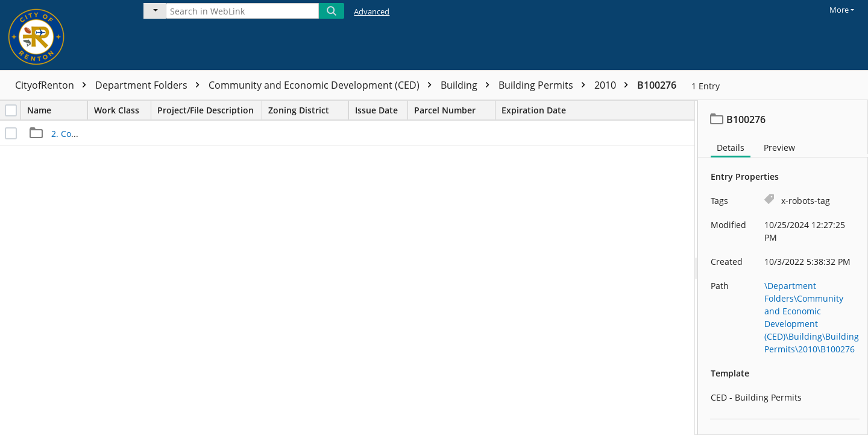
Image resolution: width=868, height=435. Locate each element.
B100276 (657, 85)
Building (468, 85)
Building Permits (545, 85)
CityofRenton (54, 85)
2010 (614, 85)
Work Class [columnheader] (122, 110)
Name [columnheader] (57, 110)
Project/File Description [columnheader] (209, 110)
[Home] (63, 35)
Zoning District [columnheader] (308, 110)
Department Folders (150, 85)
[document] (783, 268)
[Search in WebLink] (242, 11)
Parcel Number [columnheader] (454, 110)
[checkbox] (11, 110)
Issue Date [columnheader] (381, 110)
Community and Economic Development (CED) (323, 85)
